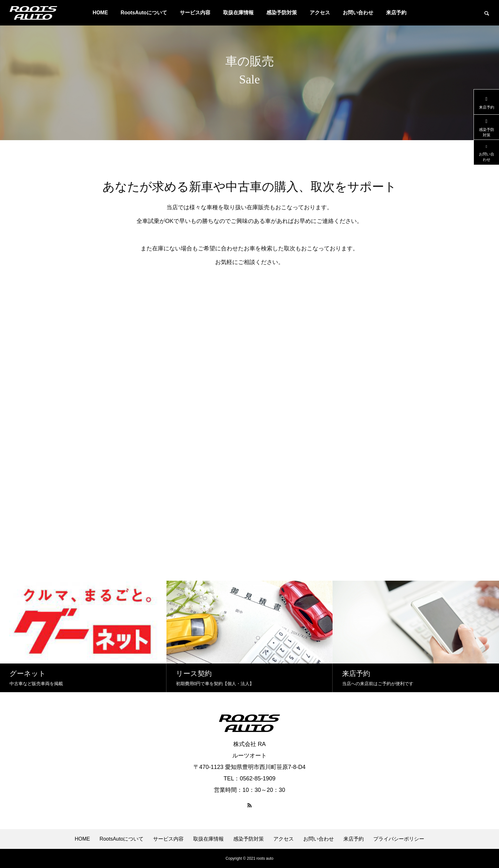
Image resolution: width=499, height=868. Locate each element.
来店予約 (396, 13)
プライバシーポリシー (399, 839)
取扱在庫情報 (238, 13)
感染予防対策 (282, 13)
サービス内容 (195, 13)
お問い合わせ (358, 13)
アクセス (320, 13)
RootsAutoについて (144, 13)
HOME (100, 13)
